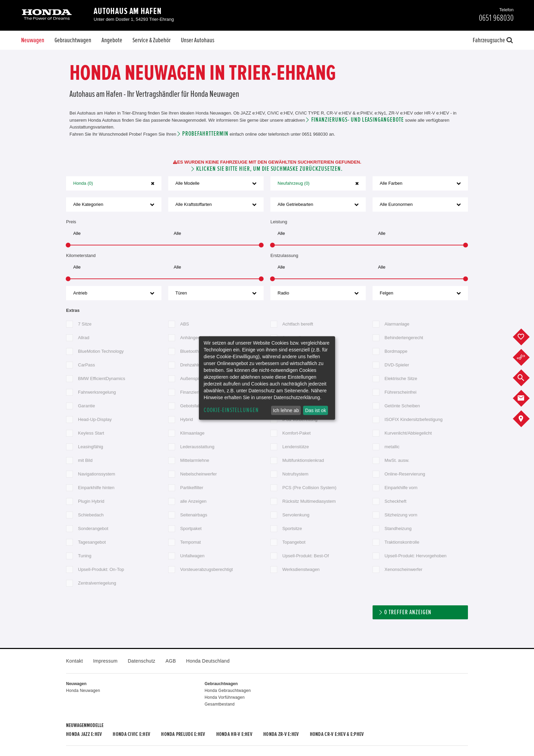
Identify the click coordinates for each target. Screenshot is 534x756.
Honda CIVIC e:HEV (131, 734)
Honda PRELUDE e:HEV (183, 734)
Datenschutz (142, 661)
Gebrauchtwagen (73, 40)
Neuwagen (33, 40)
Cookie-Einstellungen (231, 410)
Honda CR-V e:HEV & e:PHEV (337, 734)
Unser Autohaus (198, 40)
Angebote (112, 40)
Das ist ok (316, 410)
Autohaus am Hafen (128, 11)
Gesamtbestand (220, 704)
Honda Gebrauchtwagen (228, 691)
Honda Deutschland (208, 661)
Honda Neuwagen (83, 691)
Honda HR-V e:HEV (234, 734)
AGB (171, 661)
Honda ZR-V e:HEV (281, 734)
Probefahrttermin (205, 134)
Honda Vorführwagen (225, 697)
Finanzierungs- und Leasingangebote (358, 120)
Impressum (105, 661)
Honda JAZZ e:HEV (84, 734)
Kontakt (74, 661)
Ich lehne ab (286, 410)
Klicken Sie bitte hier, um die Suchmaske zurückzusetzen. (269, 169)
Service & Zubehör (152, 40)
